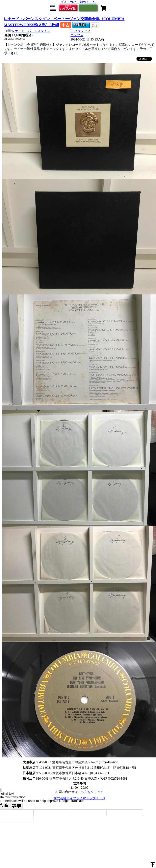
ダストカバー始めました (78, 2)
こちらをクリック (91, 792)
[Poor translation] (16, 806)
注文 (95, 26)
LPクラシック (81, 31)
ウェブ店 (77, 35)
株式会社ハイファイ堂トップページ (79, 798)
